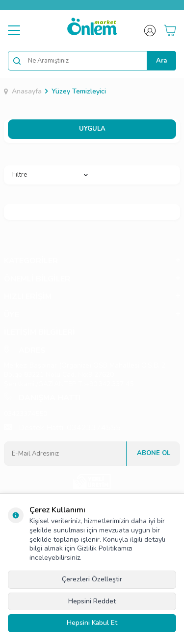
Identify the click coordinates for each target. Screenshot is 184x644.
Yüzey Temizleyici (79, 92)
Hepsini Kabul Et (92, 623)
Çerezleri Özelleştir (92, 579)
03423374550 (26, 414)
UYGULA (92, 129)
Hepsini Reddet (92, 601)
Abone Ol (154, 453)
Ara (161, 61)
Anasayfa (23, 92)
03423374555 (94, 428)
